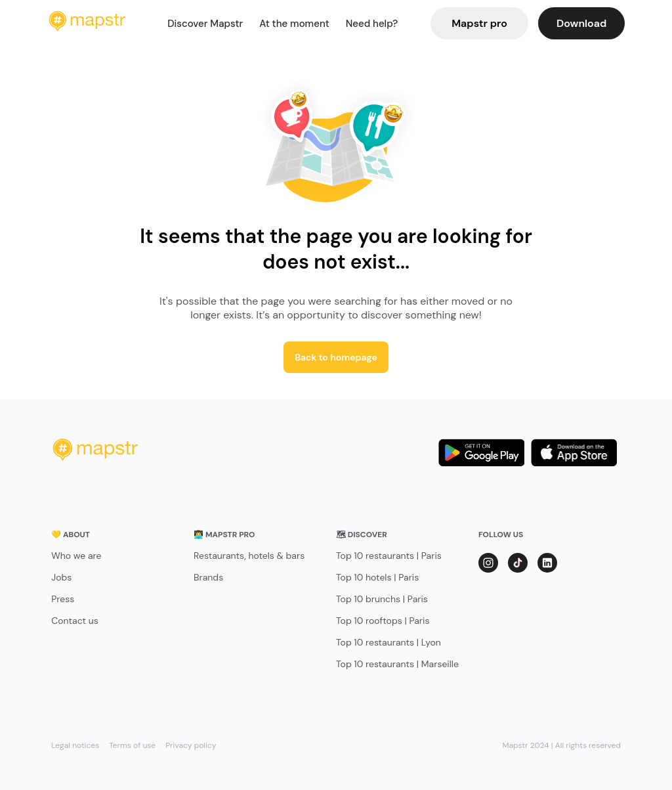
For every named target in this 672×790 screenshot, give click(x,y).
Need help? (372, 24)
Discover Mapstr (205, 24)
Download (581, 23)
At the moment (294, 24)
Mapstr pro (479, 23)
